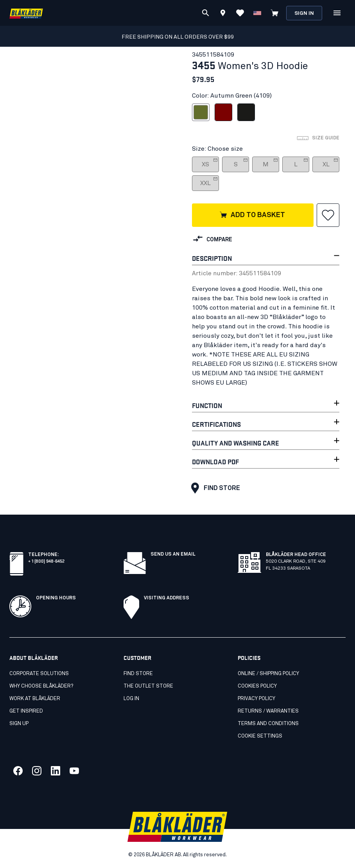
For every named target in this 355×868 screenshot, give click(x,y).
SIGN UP (19, 724)
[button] (328, 215)
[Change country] (257, 13)
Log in (131, 699)
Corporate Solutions (39, 674)
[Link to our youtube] (74, 771)
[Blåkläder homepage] (26, 13)
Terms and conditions (268, 724)
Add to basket (252, 216)
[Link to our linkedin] (56, 771)
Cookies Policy (257, 686)
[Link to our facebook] (18, 771)
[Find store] (223, 14)
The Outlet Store (148, 686)
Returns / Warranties (268, 711)
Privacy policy (256, 699)
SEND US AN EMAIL (173, 554)
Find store (214, 488)
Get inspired (26, 711)
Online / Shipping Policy (268, 674)
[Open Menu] (337, 13)
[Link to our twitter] (37, 771)
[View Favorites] (240, 13)
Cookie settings (260, 736)
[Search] (206, 13)
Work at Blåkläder (35, 699)
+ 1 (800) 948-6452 (46, 561)
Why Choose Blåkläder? (41, 686)
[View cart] (274, 13)
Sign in (304, 13)
